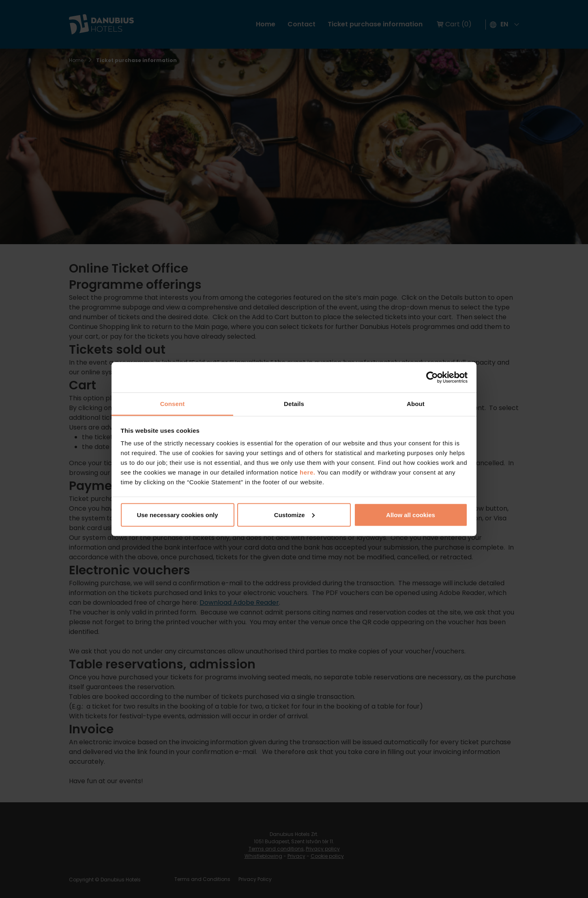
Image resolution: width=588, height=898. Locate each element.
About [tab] (416, 404)
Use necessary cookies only (177, 515)
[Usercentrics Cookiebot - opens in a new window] (432, 377)
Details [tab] (294, 404)
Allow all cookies (411, 515)
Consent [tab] (173, 404)
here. (308, 472)
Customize (294, 515)
